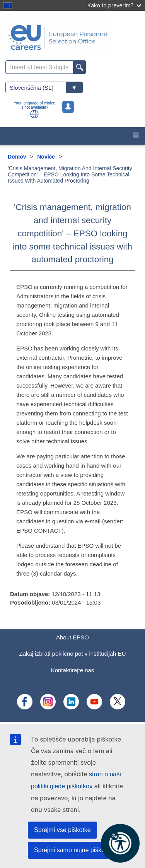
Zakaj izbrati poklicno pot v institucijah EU (73, 654)
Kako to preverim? (114, 5)
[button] (34, 114)
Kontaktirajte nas (73, 670)
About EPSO (72, 637)
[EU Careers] (72, 38)
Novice (46, 157)
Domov (17, 157)
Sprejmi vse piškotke (62, 830)
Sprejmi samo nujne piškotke (74, 850)
